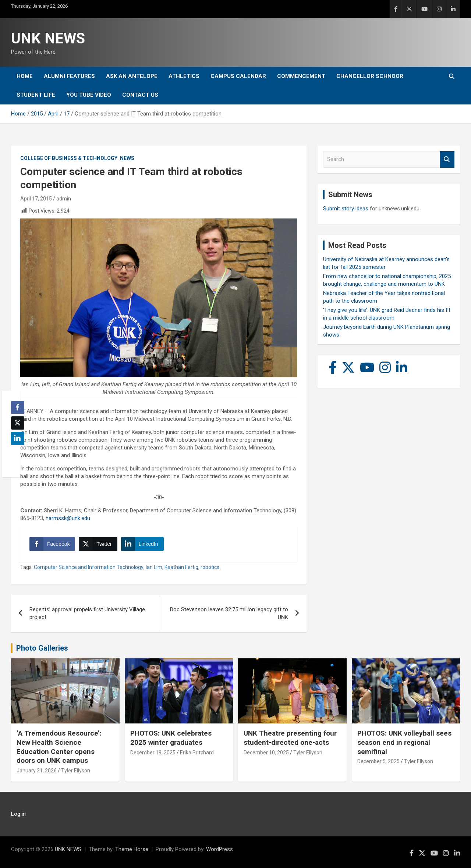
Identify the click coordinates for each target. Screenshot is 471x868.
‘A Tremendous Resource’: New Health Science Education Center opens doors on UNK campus (59, 747)
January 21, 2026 (37, 771)
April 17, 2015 (36, 199)
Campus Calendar (238, 76)
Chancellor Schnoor (370, 76)
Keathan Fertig (181, 567)
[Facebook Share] (52, 544)
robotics (210, 567)
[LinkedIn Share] (142, 544)
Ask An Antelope (132, 76)
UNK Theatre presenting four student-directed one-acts (290, 738)
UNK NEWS (48, 38)
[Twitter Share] (98, 544)
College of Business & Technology (69, 158)
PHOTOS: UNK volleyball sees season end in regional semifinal (404, 742)
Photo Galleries (42, 648)
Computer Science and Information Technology (89, 567)
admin (64, 199)
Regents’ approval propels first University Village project (87, 613)
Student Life (36, 95)
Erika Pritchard (197, 753)
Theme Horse (132, 849)
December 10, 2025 (266, 753)
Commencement (301, 76)
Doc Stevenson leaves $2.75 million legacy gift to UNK (229, 613)
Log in (18, 814)
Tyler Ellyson (76, 771)
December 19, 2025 (153, 753)
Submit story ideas (346, 209)
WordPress (219, 849)
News (127, 158)
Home (25, 76)
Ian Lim (154, 567)
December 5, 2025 (378, 761)
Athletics (184, 76)
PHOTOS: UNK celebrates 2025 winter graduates (171, 738)
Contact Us (140, 95)
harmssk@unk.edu (68, 518)
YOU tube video (89, 95)
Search (447, 159)
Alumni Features (69, 76)
